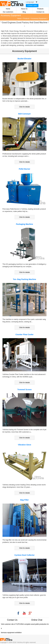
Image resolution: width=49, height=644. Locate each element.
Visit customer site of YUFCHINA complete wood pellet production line (25, 626)
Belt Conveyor (24, 114)
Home (8, 9)
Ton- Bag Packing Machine (24, 279)
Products (40, 9)
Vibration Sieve (24, 445)
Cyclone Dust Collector (24, 555)
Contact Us (40, 12)
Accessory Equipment (39, 19)
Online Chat (37, 620)
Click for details (24, 107)
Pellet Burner (24, 169)
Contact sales (32, 6)
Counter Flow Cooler (25, 334)
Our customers (8, 12)
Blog (24, 12)
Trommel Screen (24, 390)
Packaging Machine (25, 224)
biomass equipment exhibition (11, 633)
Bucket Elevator (25, 59)
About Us (24, 9)
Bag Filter (24, 500)
